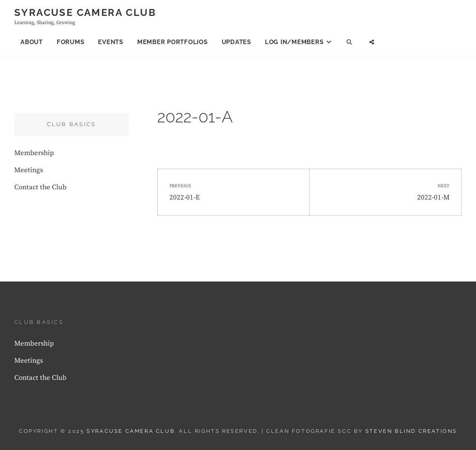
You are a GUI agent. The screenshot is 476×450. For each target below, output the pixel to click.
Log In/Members (294, 42)
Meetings (29, 170)
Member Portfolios (172, 42)
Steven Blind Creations (411, 431)
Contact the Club (40, 187)
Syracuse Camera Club (85, 12)
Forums (71, 42)
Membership (34, 153)
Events (111, 42)
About (32, 42)
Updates (236, 42)
